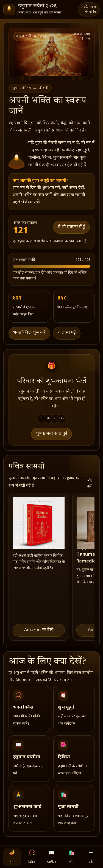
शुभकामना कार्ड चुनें (51, 434)
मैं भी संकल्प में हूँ (71, 227)
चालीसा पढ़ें (67, 333)
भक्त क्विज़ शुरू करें (29, 333)
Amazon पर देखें (39, 630)
